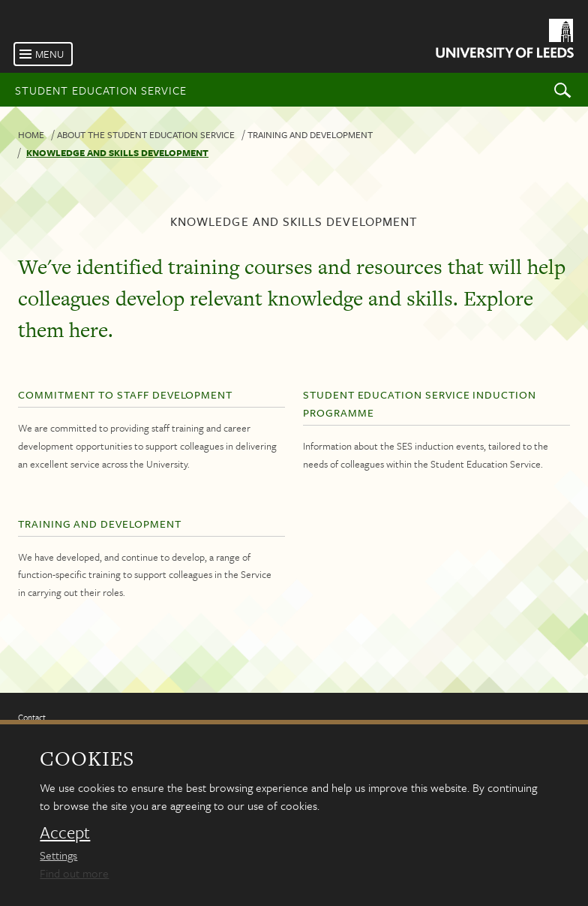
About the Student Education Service (146, 134)
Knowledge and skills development (117, 152)
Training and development (310, 134)
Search (562, 90)
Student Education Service (101, 90)
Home (31, 134)
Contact (32, 717)
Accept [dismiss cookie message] (65, 832)
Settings (58, 855)
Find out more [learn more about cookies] (74, 873)
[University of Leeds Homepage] (504, 41)
